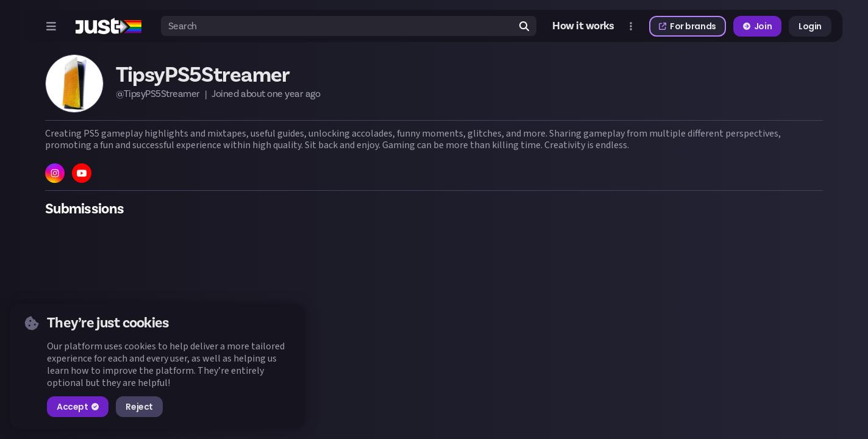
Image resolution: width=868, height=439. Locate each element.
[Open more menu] (631, 26)
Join (757, 26)
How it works (583, 26)
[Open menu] (51, 26)
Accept (78, 407)
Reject (139, 407)
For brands (688, 26)
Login (810, 26)
